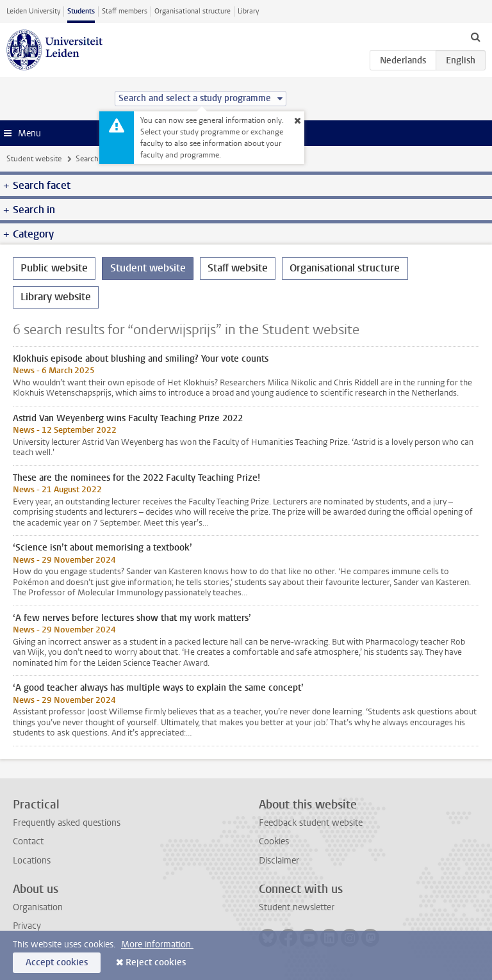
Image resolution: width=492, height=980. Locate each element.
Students (81, 11)
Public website (54, 268)
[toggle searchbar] (475, 36)
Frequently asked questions (67, 823)
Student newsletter (297, 907)
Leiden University (33, 11)
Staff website (238, 268)
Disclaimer (279, 861)
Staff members (125, 11)
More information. (157, 944)
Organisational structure (193, 11)
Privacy (27, 926)
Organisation (38, 907)
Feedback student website (311, 823)
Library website (56, 297)
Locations (32, 861)
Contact (28, 841)
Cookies (274, 841)
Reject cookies (156, 962)
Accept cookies (57, 962)
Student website (34, 159)
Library (248, 11)
